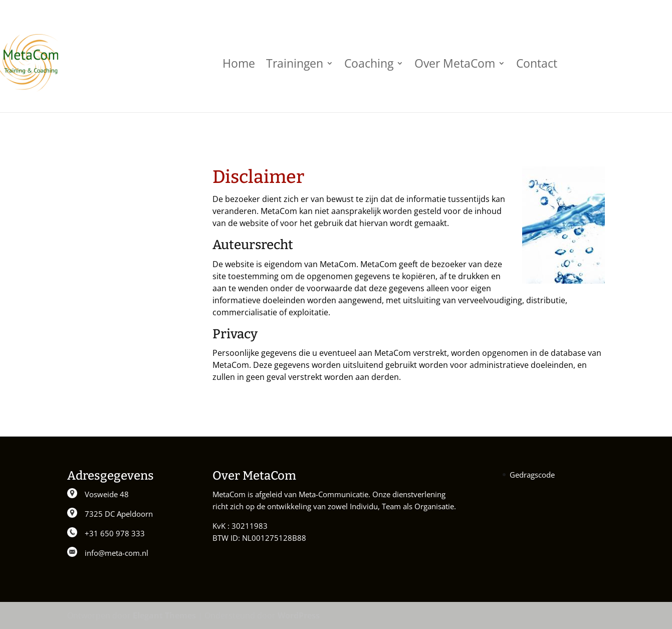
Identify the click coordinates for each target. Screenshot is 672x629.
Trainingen (295, 63)
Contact (537, 63)
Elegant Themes (164, 615)
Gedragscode (532, 475)
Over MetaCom (455, 63)
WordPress (299, 615)
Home (239, 63)
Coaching (369, 63)
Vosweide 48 (107, 494)
